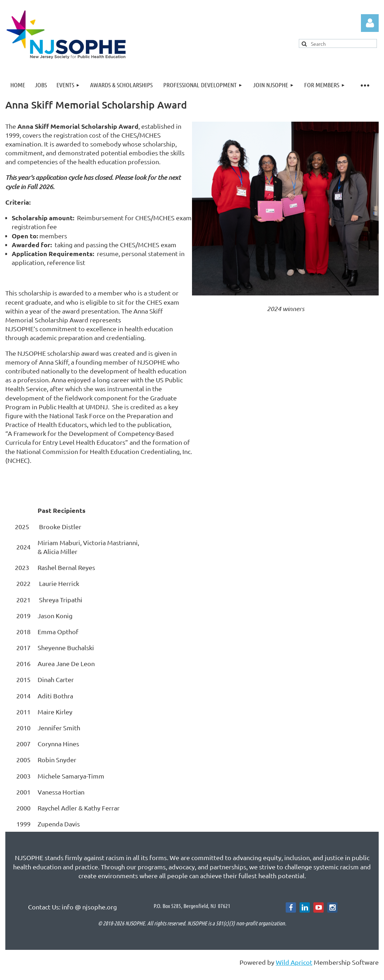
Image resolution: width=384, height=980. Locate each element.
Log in (370, 23)
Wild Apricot (294, 962)
